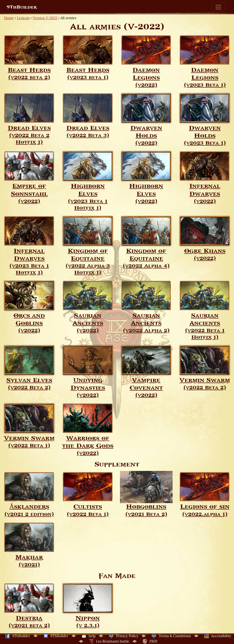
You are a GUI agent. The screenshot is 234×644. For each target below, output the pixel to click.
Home (9, 18)
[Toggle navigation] (218, 7)
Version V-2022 (45, 18)
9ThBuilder (22, 7)
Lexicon (23, 18)
